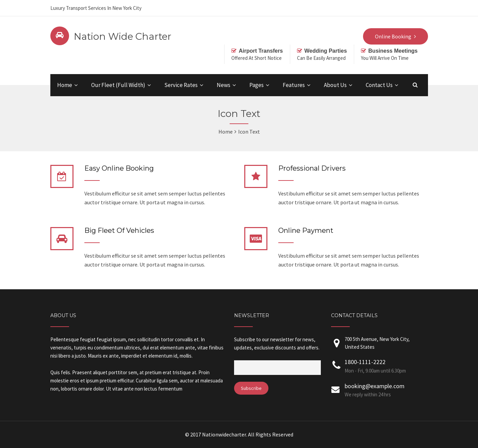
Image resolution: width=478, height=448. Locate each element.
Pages (257, 85)
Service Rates (181, 85)
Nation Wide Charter (123, 36)
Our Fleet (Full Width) (118, 85)
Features (294, 85)
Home (65, 85)
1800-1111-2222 (381, 366)
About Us (335, 85)
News (224, 85)
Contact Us (379, 85)
